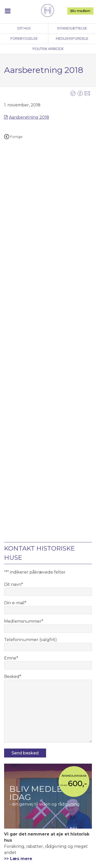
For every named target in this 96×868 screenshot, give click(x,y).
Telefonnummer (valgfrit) (30, 640)
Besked (13, 677)
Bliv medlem (80, 11)
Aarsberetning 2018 (29, 117)
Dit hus (24, 28)
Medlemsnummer (24, 621)
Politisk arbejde (48, 49)
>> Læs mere (18, 859)
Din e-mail (15, 603)
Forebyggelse (24, 39)
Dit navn (14, 584)
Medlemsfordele (72, 39)
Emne (11, 658)
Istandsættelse (72, 28)
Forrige (13, 137)
